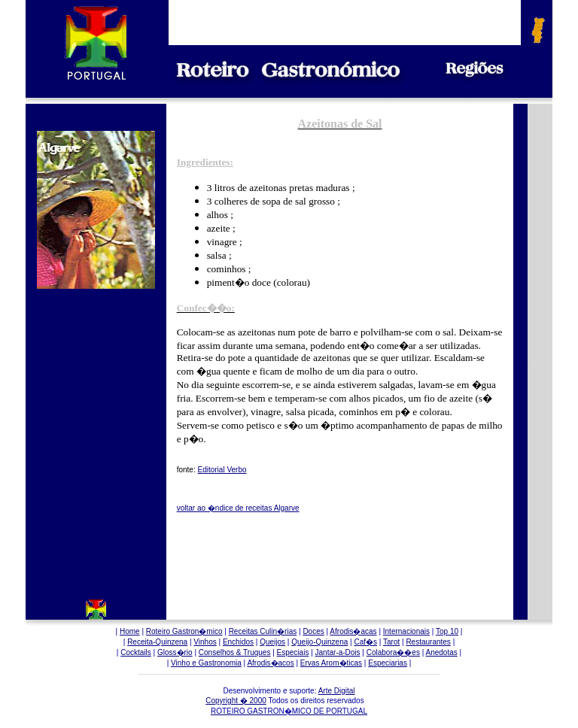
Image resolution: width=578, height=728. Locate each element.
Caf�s (365, 642)
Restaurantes (428, 642)
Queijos (272, 642)
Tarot (391, 642)
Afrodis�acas (353, 631)
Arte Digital (337, 691)
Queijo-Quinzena (319, 642)
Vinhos (205, 642)
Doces (313, 631)
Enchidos (238, 642)
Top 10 (447, 631)
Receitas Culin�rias (263, 631)
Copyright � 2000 (236, 701)
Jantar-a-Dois (338, 652)
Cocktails (136, 652)
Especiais (293, 652)
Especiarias (388, 663)
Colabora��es (393, 652)
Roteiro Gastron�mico (184, 631)
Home (130, 631)
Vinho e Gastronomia (206, 663)
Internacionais (406, 631)
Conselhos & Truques (235, 652)
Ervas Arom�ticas (331, 663)
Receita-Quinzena (157, 642)
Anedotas (442, 652)
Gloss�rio (175, 652)
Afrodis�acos (270, 663)
